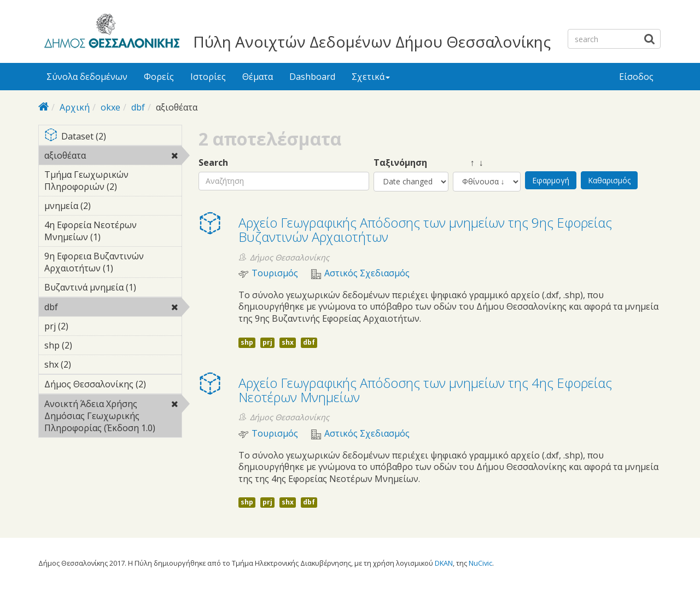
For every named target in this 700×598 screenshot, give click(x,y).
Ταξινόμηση (400, 163)
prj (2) (85, 326)
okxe (110, 107)
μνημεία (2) (108, 206)
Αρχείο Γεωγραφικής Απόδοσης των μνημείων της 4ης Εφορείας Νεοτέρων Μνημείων (425, 390)
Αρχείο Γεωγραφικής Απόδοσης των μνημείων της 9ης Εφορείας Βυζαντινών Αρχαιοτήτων (425, 230)
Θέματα (258, 77)
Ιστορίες (208, 77)
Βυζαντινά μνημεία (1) (113, 289)
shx (288, 342)
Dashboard (312, 77)
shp (247, 342)
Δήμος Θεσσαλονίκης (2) (113, 386)
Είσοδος (636, 77)
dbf (138, 107)
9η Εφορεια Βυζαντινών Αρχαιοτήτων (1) (113, 264)
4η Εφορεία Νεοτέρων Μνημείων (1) (113, 233)
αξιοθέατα (113, 157)
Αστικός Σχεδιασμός (367, 273)
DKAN (444, 563)
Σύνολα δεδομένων (87, 77)
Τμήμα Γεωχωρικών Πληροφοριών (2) (113, 182)
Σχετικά (371, 77)
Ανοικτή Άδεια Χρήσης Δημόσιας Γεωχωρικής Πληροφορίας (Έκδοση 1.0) (113, 417)
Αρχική (75, 107)
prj (267, 342)
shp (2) (89, 345)
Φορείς (159, 77)
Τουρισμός (275, 273)
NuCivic (480, 563)
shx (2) (88, 364)
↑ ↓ (468, 163)
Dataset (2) (113, 137)
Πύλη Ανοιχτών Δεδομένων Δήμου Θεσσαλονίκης (372, 42)
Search (213, 163)
